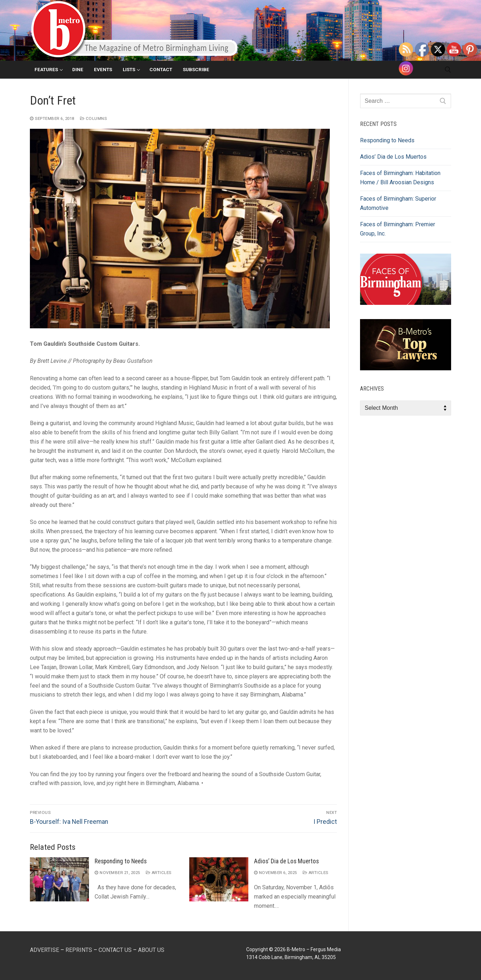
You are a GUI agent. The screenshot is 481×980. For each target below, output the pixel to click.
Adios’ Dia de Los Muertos (286, 861)
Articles (159, 873)
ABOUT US (151, 950)
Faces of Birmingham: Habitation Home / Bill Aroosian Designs (400, 178)
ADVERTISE (44, 950)
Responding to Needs (121, 861)
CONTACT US (115, 950)
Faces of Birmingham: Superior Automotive (398, 203)
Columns (94, 118)
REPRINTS (79, 950)
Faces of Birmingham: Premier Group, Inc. (398, 229)
